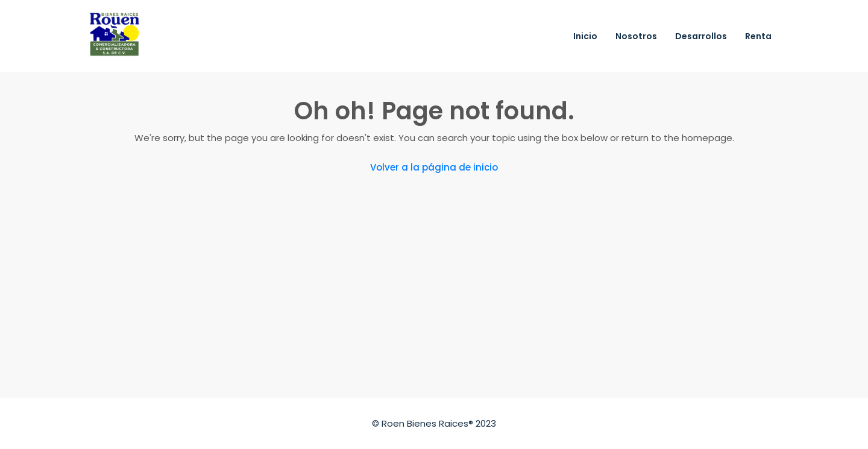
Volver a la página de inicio (434, 167)
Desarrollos (701, 36)
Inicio (585, 36)
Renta (758, 36)
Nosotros (636, 36)
